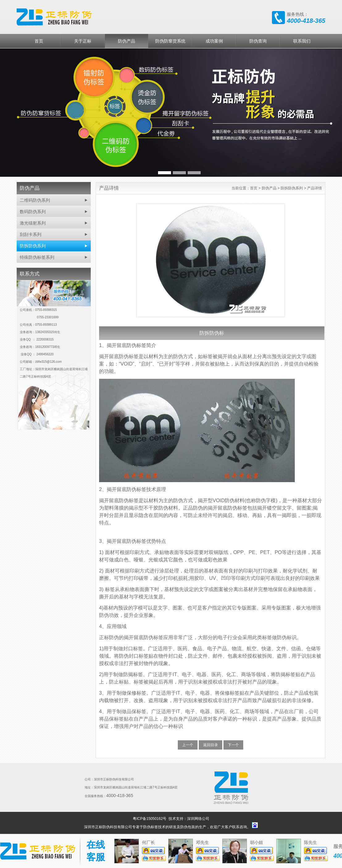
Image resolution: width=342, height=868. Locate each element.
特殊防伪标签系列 (37, 257)
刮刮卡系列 (31, 234)
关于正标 (83, 41)
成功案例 (214, 41)
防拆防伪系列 (33, 246)
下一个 (233, 745)
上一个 (188, 745)
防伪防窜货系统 (170, 41)
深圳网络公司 (198, 819)
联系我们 (302, 41)
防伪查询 (258, 41)
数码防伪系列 (33, 212)
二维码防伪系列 (35, 200)
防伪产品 (127, 41)
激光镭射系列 (33, 223)
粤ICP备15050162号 (150, 819)
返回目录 (211, 745)
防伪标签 (151, 827)
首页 (39, 41)
